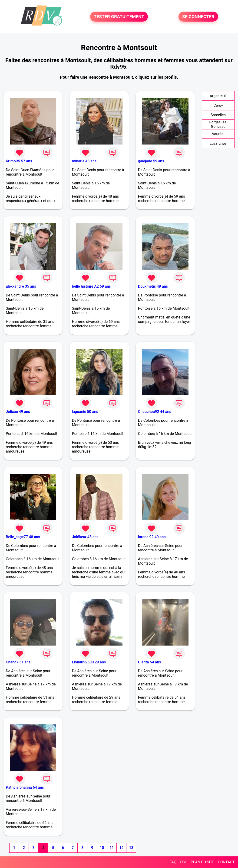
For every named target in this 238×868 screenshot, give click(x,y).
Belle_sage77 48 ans (23, 537)
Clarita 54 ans (150, 662)
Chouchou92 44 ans (155, 412)
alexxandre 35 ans (21, 286)
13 (131, 848)
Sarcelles (218, 115)
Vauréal (218, 134)
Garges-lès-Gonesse (218, 124)
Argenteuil (218, 96)
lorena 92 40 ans (152, 537)
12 (121, 848)
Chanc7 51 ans (18, 662)
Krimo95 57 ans (19, 161)
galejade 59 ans (151, 161)
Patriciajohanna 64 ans (25, 787)
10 (102, 848)
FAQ (173, 862)
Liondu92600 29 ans (89, 662)
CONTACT (226, 862)
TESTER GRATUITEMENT (119, 17)
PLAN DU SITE (203, 862)
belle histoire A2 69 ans (91, 286)
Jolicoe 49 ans (18, 412)
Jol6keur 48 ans (85, 537)
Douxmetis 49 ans (153, 286)
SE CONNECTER (198, 17)
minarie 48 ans (84, 161)
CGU (184, 862)
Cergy (218, 105)
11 (112, 848)
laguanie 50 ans (85, 412)
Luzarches (218, 143)
